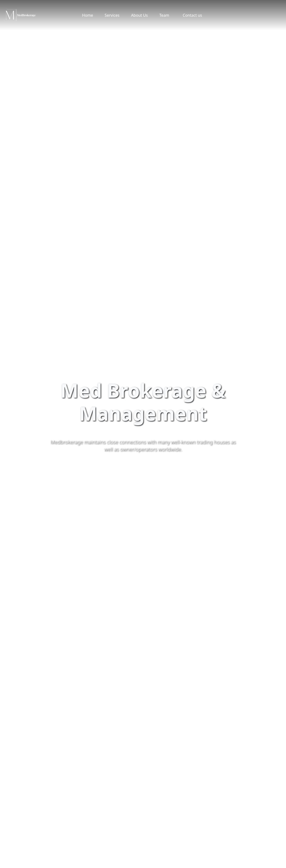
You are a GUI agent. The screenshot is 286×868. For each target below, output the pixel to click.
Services (112, 15)
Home (88, 15)
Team (164, 15)
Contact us (192, 15)
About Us (139, 15)
